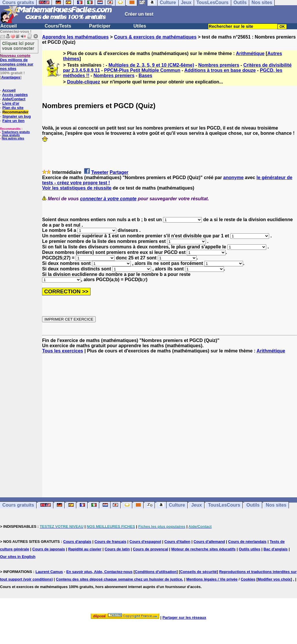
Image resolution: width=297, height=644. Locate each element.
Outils (253, 505)
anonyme (233, 178)
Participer (100, 26)
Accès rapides (15, 95)
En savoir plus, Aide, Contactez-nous (99, 572)
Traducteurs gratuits (16, 132)
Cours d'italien (178, 542)
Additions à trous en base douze (220, 70)
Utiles (140, 26)
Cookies (248, 579)
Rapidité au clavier (85, 549)
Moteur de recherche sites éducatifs (203, 549)
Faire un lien (13, 121)
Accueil (9, 26)
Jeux (196, 505)
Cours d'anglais (77, 542)
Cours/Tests (58, 26)
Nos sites (276, 505)
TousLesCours (224, 505)
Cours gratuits (18, 505)
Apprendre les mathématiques (75, 37)
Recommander (15, 112)
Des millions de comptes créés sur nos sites (17, 62)
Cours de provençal (150, 549)
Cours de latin (117, 549)
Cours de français (111, 542)
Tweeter (100, 172)
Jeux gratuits (11, 135)
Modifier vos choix (274, 579)
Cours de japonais (49, 549)
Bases (145, 76)
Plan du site (13, 108)
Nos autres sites (13, 138)
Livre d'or (11, 103)
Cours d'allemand (209, 542)
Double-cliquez (84, 82)
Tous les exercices (63, 351)
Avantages (11, 77)
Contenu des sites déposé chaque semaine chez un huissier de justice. (120, 579)
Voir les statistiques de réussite (77, 188)
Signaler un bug (17, 116)
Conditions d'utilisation (156, 572)
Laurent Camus (49, 572)
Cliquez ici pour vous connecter (18, 46)
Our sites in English (18, 557)
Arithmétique (250, 53)
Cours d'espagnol (145, 542)
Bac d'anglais (275, 549)
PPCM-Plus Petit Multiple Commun (142, 70)
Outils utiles (249, 549)
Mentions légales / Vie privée (212, 579)
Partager (119, 172)
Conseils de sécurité (198, 572)
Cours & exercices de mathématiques (155, 37)
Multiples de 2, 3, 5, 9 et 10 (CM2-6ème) (151, 65)
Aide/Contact (14, 99)
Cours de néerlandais (247, 542)
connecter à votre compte (108, 199)
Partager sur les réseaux (184, 617)
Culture (177, 505)
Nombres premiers (219, 65)
